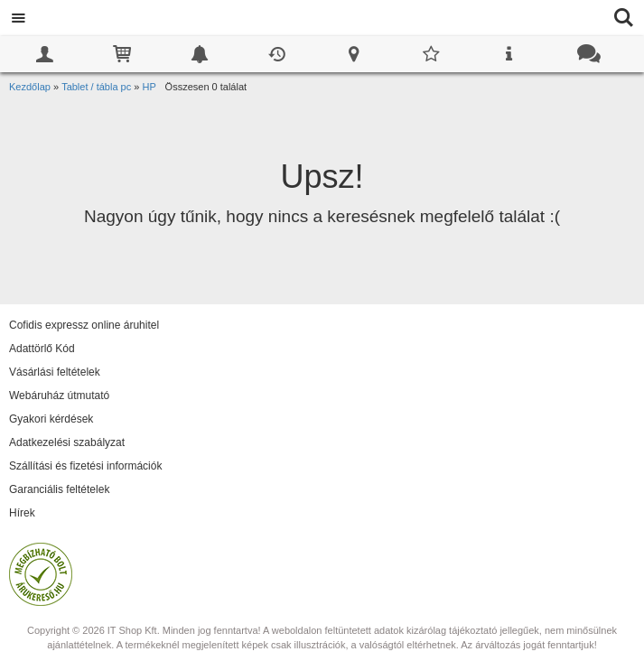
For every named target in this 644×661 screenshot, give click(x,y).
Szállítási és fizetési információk (85, 466)
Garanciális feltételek (59, 489)
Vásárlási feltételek (55, 372)
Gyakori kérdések (51, 419)
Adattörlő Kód (42, 349)
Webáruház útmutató (59, 396)
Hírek (22, 513)
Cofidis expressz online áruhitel (84, 325)
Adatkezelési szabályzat (67, 442)
